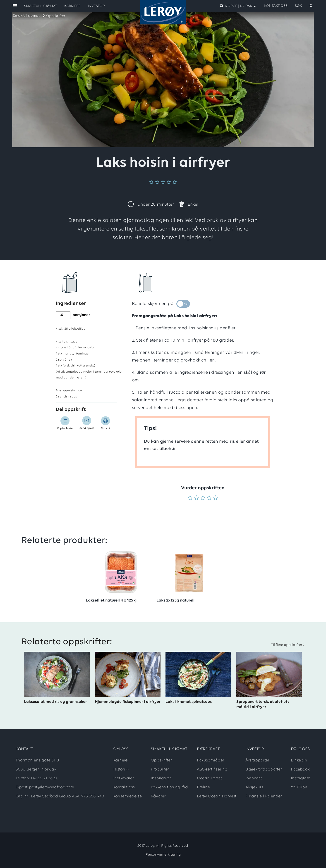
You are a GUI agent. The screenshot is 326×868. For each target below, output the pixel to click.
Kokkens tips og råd (169, 787)
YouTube (299, 787)
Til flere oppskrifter (287, 645)
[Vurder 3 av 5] (203, 498)
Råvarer (158, 796)
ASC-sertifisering (212, 769)
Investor (96, 6)
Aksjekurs (254, 787)
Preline (203, 787)
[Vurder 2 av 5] (197, 498)
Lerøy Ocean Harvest (217, 796)
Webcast (254, 778)
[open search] (304, 6)
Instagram (301, 778)
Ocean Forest (209, 778)
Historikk (121, 769)
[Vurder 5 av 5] (216, 498)
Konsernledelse (127, 796)
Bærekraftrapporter (264, 769)
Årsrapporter (257, 760)
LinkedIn (299, 760)
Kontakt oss (276, 6)
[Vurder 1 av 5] (190, 498)
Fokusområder (211, 760)
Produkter (160, 769)
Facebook (300, 769)
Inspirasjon (161, 778)
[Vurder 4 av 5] (209, 498)
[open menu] (15, 6)
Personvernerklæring (163, 855)
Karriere (72, 6)
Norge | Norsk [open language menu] (238, 6)
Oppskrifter (56, 16)
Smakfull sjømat (26, 16)
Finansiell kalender (264, 796)
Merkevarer (123, 778)
